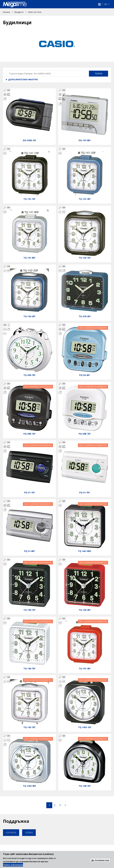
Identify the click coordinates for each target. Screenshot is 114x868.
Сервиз (29, 833)
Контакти (11, 833)
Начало (7, 12)
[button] (99, 4)
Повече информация (13, 865)
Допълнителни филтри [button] (23, 79)
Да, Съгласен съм (100, 860)
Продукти (19, 12)
